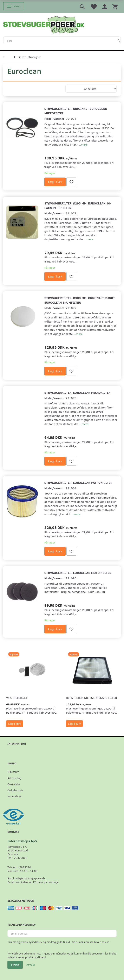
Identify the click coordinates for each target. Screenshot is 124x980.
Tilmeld (15, 965)
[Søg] (119, 40)
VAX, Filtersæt (17, 698)
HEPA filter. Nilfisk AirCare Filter (91, 698)
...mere (83, 145)
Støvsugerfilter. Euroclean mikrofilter (77, 392)
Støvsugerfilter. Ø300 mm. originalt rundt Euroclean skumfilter (80, 300)
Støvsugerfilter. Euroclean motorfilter (78, 573)
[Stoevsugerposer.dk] (44, 24)
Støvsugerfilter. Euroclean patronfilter (78, 482)
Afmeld (31, 965)
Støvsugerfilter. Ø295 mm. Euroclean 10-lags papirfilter (78, 205)
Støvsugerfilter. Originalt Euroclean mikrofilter (76, 111)
